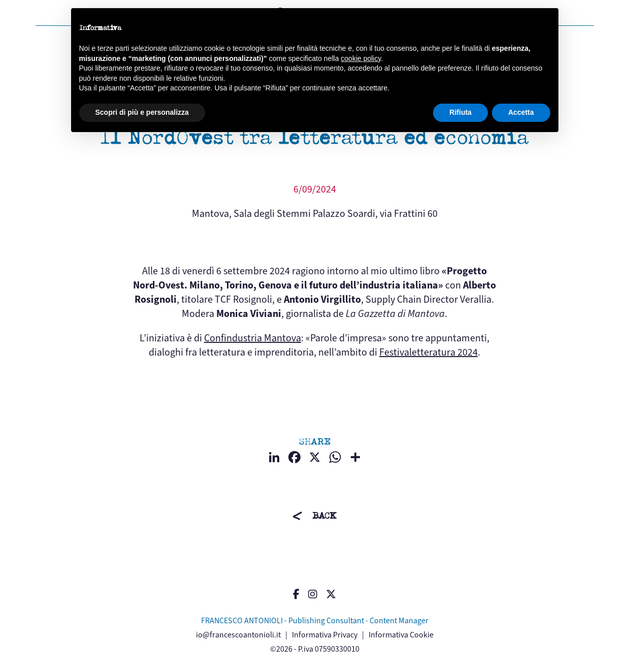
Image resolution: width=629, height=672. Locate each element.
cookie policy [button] (361, 58)
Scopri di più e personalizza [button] (142, 112)
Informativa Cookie (401, 635)
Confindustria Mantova (253, 338)
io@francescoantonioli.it (238, 635)
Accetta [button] (521, 112)
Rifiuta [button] (460, 112)
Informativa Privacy (325, 635)
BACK (324, 516)
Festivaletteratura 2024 (428, 352)
